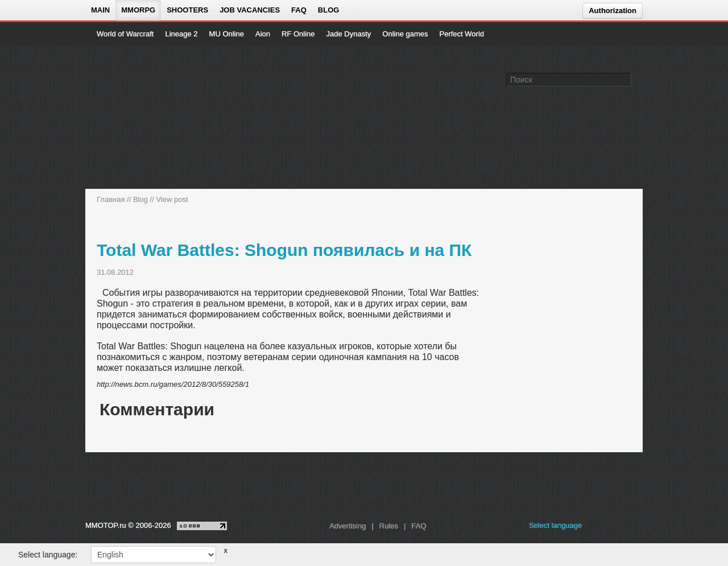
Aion (263, 34)
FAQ (299, 10)
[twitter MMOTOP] (635, 528)
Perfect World (462, 34)
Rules (389, 526)
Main (100, 10)
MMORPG (138, 10)
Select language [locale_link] (555, 525)
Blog (329, 10)
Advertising (348, 526)
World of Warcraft (125, 34)
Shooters (187, 10)
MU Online (227, 34)
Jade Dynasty (349, 34)
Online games (405, 34)
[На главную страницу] (135, 117)
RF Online (298, 34)
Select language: (48, 555)
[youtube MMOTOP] (617, 528)
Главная (111, 199)
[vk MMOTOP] (599, 528)
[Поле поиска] (624, 79)
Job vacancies (250, 10)
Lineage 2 (181, 34)
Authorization (613, 11)
